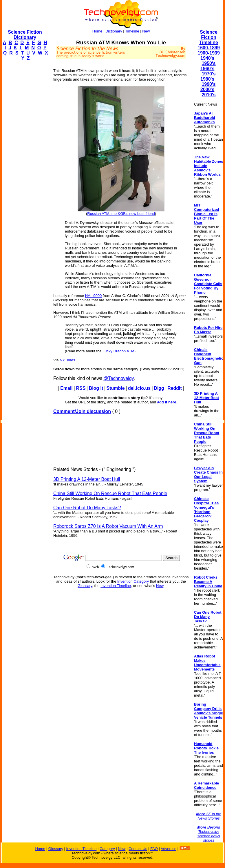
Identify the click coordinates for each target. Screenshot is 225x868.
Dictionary (114, 31)
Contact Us (138, 849)
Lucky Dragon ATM (118, 351)
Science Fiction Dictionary (25, 35)
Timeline (132, 31)
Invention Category (133, 581)
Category (107, 849)
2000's (207, 89)
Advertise (169, 849)
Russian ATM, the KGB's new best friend (121, 214)
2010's (208, 95)
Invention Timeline (116, 586)
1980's (207, 79)
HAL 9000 (93, 296)
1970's (208, 74)
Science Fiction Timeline (209, 37)
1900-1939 (209, 53)
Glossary (85, 586)
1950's (208, 63)
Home (97, 31)
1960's (207, 69)
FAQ (154, 849)
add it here (167, 402)
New (146, 31)
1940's (207, 58)
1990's (208, 84)
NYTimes (67, 360)
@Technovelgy (118, 378)
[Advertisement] (25, 153)
